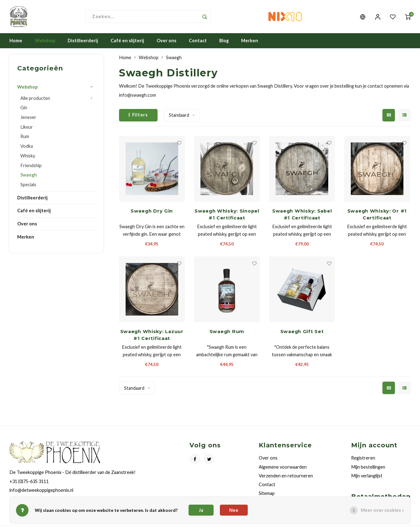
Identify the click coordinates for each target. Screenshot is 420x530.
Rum (25, 138)
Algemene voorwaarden (283, 468)
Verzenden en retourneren (286, 477)
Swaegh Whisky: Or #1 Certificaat (377, 216)
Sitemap (267, 494)
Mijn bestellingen (368, 468)
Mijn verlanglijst (367, 477)
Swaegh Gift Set (302, 333)
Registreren (363, 459)
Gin (24, 109)
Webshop (45, 42)
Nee (234, 510)
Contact (198, 42)
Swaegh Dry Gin (152, 212)
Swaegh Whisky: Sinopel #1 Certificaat (227, 216)
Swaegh (29, 176)
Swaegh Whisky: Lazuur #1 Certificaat (152, 336)
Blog (224, 42)
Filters (138, 116)
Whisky (28, 157)
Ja (201, 510)
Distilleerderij (83, 42)
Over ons (166, 42)
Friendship (31, 167)
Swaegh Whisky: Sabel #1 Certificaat (302, 216)
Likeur (27, 128)
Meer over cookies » (382, 510)
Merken (250, 42)
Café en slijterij (127, 42)
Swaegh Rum (227, 333)
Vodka (27, 147)
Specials (28, 186)
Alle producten (35, 99)
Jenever (28, 118)
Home (16, 42)
